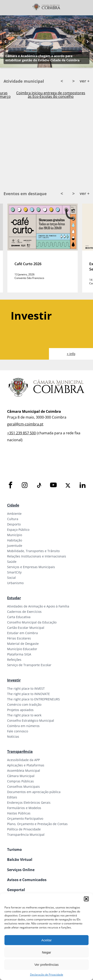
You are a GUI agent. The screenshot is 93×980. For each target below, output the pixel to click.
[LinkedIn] (83, 485)
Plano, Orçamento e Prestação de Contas (37, 824)
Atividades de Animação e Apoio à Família (38, 606)
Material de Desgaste (23, 644)
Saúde (12, 562)
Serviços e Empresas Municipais (31, 567)
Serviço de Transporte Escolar (29, 665)
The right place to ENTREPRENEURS (33, 699)
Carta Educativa (19, 617)
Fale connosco (18, 731)
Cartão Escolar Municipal (26, 628)
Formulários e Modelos (24, 808)
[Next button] (88, 41)
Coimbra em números (23, 726)
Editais (12, 797)
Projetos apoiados (20, 710)
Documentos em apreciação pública (34, 792)
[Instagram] (25, 485)
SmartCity (14, 572)
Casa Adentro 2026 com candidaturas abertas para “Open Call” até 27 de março (51, 95)
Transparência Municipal (26, 835)
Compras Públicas (20, 781)
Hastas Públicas (19, 813)
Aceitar (47, 940)
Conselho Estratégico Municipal (31, 720)
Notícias (13, 737)
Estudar (14, 598)
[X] (68, 485)
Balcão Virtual (20, 860)
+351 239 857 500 (21, 433)
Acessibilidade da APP (23, 760)
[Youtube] (53, 485)
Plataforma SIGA (19, 654)
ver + (85, 81)
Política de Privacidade (24, 829)
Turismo (14, 850)
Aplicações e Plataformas (26, 765)
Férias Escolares (19, 638)
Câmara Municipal (21, 776)
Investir (14, 680)
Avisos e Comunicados (27, 880)
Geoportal (16, 890)
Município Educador (22, 649)
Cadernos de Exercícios (24, 612)
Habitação (15, 540)
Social (11, 578)
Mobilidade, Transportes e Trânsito (33, 551)
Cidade (13, 505)
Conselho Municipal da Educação (32, 622)
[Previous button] (5, 41)
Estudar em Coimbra (22, 633)
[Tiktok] (39, 485)
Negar (47, 952)
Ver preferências (46, 965)
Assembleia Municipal (24, 771)
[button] (86, 899)
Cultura (13, 519)
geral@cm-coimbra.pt (25, 424)
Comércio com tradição (24, 704)
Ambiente (14, 514)
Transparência (20, 752)
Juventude (15, 546)
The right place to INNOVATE (28, 694)
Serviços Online (21, 870)
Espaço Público (18, 530)
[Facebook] (10, 485)
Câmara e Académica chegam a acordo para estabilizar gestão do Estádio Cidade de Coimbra (42, 58)
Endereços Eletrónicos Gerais (29, 803)
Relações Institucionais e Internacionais (37, 556)
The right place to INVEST (26, 688)
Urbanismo (15, 583)
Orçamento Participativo (25, 819)
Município (15, 535)
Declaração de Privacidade (47, 975)
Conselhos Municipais (23, 787)
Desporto (14, 524)
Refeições (14, 660)
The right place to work (24, 715)
